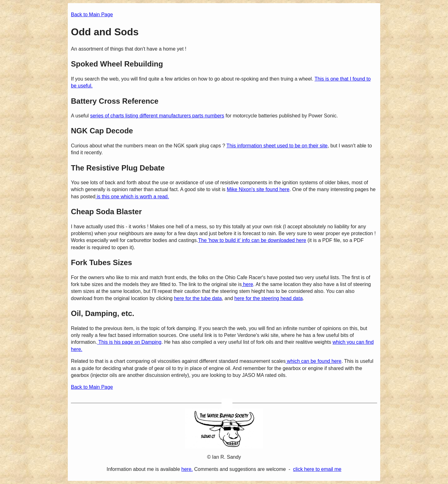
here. (187, 469)
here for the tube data (198, 298)
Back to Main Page (92, 15)
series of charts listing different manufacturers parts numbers (157, 116)
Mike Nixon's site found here (258, 189)
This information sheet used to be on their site (277, 146)
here (247, 284)
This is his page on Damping (129, 342)
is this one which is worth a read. (132, 197)
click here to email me (317, 469)
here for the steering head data (269, 298)
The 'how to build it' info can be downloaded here (252, 240)
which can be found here (314, 361)
